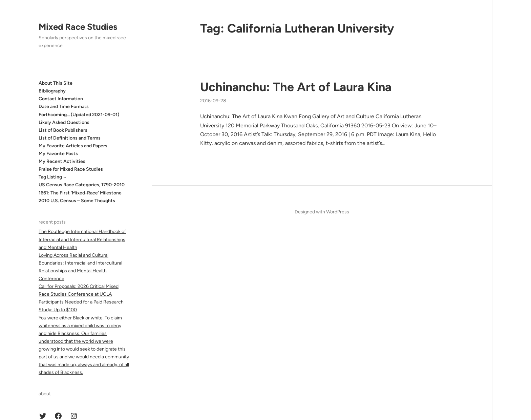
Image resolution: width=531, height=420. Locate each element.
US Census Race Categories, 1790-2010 (82, 185)
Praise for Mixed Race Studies (71, 169)
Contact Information (61, 99)
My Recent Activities (62, 161)
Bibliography (52, 91)
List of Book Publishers (63, 130)
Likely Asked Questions (64, 122)
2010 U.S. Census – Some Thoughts (77, 201)
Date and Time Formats (64, 107)
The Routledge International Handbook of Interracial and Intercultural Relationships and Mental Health (82, 239)
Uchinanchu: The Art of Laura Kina (296, 87)
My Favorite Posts (58, 154)
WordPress (338, 212)
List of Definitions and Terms (70, 138)
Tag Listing (50, 177)
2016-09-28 (213, 101)
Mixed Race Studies (78, 27)
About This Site (56, 83)
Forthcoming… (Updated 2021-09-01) (79, 115)
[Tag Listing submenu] (65, 177)
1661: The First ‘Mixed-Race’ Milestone (80, 193)
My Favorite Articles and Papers (73, 146)
